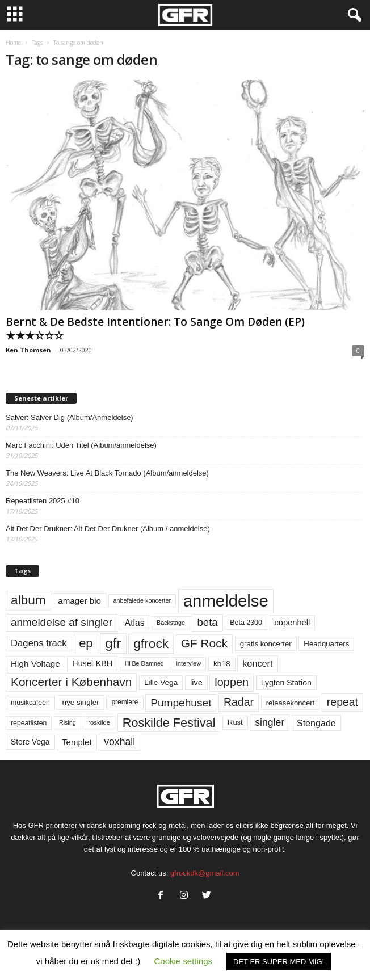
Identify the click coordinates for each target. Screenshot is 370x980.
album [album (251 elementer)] (28, 600)
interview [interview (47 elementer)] (188, 663)
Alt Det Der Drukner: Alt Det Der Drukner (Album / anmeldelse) (108, 529)
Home (13, 43)
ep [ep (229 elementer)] (86, 643)
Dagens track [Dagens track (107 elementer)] (39, 643)
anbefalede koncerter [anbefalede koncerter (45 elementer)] (142, 600)
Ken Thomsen (28, 350)
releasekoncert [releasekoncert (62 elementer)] (291, 703)
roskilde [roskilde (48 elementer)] (99, 722)
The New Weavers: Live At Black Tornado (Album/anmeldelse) (107, 473)
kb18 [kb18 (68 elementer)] (222, 664)
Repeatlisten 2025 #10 (43, 501)
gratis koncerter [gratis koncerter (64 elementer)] (266, 644)
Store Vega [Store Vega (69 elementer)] (30, 742)
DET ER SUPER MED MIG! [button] (279, 962)
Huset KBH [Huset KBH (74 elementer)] (92, 663)
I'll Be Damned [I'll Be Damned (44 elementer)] (144, 663)
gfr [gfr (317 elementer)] (113, 643)
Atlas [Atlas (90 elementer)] (135, 623)
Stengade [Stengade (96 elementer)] (316, 723)
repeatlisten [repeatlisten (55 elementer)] (29, 723)
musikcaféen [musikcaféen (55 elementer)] (30, 703)
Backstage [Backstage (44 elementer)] (171, 623)
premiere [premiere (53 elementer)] (125, 702)
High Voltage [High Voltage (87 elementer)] (35, 664)
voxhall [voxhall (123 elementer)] (119, 742)
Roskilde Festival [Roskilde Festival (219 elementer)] (169, 723)
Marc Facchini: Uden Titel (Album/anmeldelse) (81, 445)
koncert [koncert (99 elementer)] (257, 663)
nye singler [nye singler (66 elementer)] (80, 702)
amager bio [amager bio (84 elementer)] (79, 601)
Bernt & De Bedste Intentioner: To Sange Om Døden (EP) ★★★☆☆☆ (155, 329)
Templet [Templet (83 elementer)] (77, 742)
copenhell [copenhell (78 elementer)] (293, 623)
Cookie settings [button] (183, 961)
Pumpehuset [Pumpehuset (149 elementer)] (181, 703)
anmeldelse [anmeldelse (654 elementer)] (226, 601)
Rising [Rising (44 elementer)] (68, 722)
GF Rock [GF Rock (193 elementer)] (204, 643)
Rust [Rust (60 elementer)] (235, 722)
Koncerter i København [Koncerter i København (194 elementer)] (71, 682)
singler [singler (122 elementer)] (270, 722)
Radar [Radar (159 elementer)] (239, 702)
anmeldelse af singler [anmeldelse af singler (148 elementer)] (62, 622)
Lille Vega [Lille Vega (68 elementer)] (161, 682)
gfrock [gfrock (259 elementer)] (151, 643)
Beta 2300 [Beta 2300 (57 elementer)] (246, 623)
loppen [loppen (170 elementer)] (232, 682)
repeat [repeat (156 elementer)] (342, 702)
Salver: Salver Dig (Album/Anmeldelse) (70, 417)
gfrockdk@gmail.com (205, 873)
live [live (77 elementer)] (196, 683)
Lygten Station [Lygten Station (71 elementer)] (286, 683)
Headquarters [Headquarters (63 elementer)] (326, 644)
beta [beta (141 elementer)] (207, 622)
